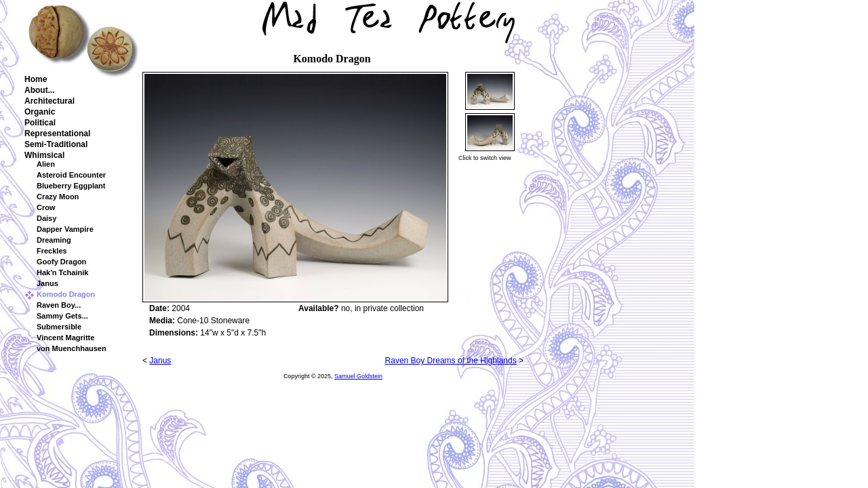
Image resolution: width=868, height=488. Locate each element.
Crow (46, 207)
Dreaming (54, 240)
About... (40, 90)
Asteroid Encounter (71, 175)
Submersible (59, 327)
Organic (40, 112)
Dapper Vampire (65, 229)
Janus (47, 283)
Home (36, 79)
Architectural (50, 101)
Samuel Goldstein (358, 376)
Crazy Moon (58, 197)
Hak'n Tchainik (62, 272)
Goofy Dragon (61, 262)
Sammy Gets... (62, 316)
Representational (57, 134)
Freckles (52, 251)
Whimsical (44, 155)
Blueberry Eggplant (71, 186)
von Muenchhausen (72, 348)
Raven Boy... (59, 305)
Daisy (46, 218)
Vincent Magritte (65, 338)
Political (40, 123)
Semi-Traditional (56, 144)
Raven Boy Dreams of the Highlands (451, 361)
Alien (46, 164)
